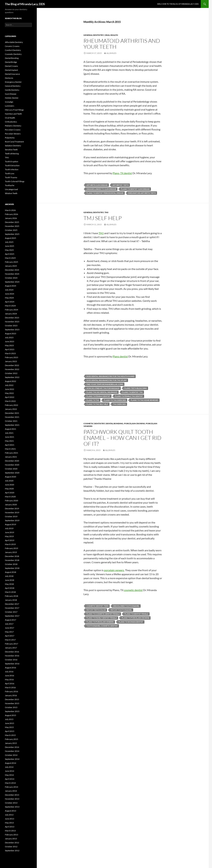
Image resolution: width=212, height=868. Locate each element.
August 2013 (11, 811)
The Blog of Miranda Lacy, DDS (25, 4)
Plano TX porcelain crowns (135, 618)
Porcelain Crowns (134, 423)
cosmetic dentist (133, 590)
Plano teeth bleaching (136, 388)
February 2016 (12, 691)
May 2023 (9, 345)
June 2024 (10, 294)
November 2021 (12, 417)
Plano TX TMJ (93, 400)
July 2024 (9, 290)
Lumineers (10, 106)
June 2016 (10, 676)
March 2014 (10, 783)
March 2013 (10, 831)
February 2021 (12, 453)
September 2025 (12, 234)
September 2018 (12, 568)
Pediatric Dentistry (13, 126)
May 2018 (9, 584)
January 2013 (11, 839)
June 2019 (10, 532)
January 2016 (11, 695)
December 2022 (12, 365)
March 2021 (10, 449)
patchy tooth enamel (121, 610)
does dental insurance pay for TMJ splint (107, 380)
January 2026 (11, 218)
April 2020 (10, 493)
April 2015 (10, 731)
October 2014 (11, 755)
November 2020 (12, 465)
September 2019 (12, 520)
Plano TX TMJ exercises (115, 400)
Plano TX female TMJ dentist (129, 396)
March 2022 (10, 401)
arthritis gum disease (97, 185)
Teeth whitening (12, 154)
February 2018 (12, 596)
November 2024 (12, 274)
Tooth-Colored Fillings (15, 181)
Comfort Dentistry (13, 50)
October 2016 (11, 660)
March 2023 (10, 353)
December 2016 (12, 652)
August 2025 (11, 238)
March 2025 (10, 258)
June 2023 (10, 341)
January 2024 (11, 314)
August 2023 (11, 333)
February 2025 (12, 262)
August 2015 (11, 715)
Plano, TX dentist (122, 173)
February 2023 (12, 357)
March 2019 (10, 544)
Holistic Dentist (12, 98)
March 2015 (10, 735)
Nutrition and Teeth (13, 114)
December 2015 (12, 699)
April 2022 (10, 397)
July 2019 (9, 528)
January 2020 (11, 505)
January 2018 (11, 600)
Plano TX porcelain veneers (100, 622)
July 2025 (9, 242)
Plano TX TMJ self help (97, 404)
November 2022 (12, 369)
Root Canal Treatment (14, 142)
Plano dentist (120, 356)
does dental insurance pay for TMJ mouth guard (110, 376)
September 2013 (12, 807)
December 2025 (12, 222)
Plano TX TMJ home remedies (145, 400)
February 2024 (12, 310)
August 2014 (11, 763)
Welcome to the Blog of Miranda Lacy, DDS (178, 4)
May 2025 (9, 250)
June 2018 (10, 580)
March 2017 (10, 640)
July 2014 (9, 767)
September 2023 (12, 330)
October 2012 (11, 847)
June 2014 (10, 771)
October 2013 (11, 803)
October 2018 (11, 564)
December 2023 (12, 318)
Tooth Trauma (11, 177)
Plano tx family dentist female (102, 618)
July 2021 (9, 433)
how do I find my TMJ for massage (103, 388)
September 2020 (12, 473)
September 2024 (12, 282)
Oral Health (111, 35)
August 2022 (11, 381)
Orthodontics (11, 122)
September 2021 (12, 425)
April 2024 (10, 302)
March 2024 (10, 306)
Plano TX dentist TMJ (132, 392)
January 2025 (11, 266)
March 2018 (10, 592)
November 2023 (12, 322)
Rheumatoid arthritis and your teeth (122, 44)
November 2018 (12, 560)
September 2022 (12, 377)
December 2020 (12, 461)
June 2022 (10, 389)
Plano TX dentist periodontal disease (105, 193)
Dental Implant (11, 70)
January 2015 (11, 743)
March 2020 (10, 497)
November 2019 (12, 512)
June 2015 (10, 723)
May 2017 (9, 632)
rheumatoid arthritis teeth (142, 193)
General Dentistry (94, 35)
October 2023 (11, 326)
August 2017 (11, 620)
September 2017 (12, 616)
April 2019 (10, 540)
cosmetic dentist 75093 (97, 606)
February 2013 (12, 835)
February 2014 (12, 787)
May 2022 (9, 393)
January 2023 (11, 361)
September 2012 (12, 851)
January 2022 (11, 409)
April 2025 (10, 254)
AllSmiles (111, 53)
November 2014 (12, 751)
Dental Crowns (11, 66)
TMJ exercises (119, 404)
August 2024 (11, 286)
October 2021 (11, 421)
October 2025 (11, 230)
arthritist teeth (120, 185)
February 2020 (12, 501)
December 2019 (12, 508)
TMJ (106, 212)
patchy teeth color (96, 610)
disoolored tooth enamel (126, 606)
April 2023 (10, 349)
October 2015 (11, 707)
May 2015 (9, 727)
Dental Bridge (11, 62)
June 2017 (10, 628)
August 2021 (11, 429)
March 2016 (10, 687)
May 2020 (9, 489)
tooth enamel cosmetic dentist (102, 626)
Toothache (10, 185)
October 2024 (11, 278)
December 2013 (12, 795)
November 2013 (12, 799)
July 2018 (9, 576)
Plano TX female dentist (98, 396)
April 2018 (10, 588)
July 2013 (9, 815)
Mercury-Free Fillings (14, 110)
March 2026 (10, 210)
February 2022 (12, 405)
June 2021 (10, 437)
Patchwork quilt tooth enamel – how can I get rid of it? (122, 438)
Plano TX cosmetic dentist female (103, 614)
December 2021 (12, 413)
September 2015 (12, 711)
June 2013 (10, 819)
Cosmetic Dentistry (94, 423)
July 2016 (9, 672)
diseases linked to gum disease (101, 189)
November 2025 (12, 226)
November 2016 (12, 656)
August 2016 (11, 668)
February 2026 (12, 214)
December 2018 (12, 556)
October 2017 (11, 612)
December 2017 (12, 604)
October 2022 (11, 373)
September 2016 (12, 664)
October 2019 (11, 516)
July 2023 (9, 337)
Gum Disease (11, 94)
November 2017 (12, 608)
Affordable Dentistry (14, 42)
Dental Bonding (114, 423)
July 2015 (9, 719)
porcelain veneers (114, 570)
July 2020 (9, 481)
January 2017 (11, 648)
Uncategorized (11, 189)
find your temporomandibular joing (105, 384)
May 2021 (9, 441)
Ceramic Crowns (12, 46)
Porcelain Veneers (13, 134)
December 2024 (12, 270)
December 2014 (12, 747)
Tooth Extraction (12, 165)
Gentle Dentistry (12, 90)
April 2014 (10, 779)
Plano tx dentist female (136, 614)
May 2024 (9, 298)
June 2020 (10, 485)
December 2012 (12, 843)
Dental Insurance (12, 74)
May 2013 (9, 823)
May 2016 (9, 680)
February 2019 (12, 548)
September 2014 (12, 759)
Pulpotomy (10, 138)
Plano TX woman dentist (131, 622)
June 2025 (10, 246)
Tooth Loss (10, 173)
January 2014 (11, 791)
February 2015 (12, 739)
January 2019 (11, 552)
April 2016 (10, 683)
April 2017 (10, 636)
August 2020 (11, 477)
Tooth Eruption (12, 161)
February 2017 (12, 644)
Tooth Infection (12, 169)
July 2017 (9, 624)
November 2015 (12, 703)
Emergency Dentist (13, 82)
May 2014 (9, 775)
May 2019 (9, 536)
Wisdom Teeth (11, 193)
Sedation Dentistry (13, 146)
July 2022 (9, 385)
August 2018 (11, 572)
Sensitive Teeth (11, 150)
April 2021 (10, 445)
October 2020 (11, 469)
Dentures (9, 78)
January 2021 (11, 457)
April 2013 (10, 827)
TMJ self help (103, 218)
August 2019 (11, 524)
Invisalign (9, 102)
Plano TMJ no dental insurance (102, 392)
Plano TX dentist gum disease (135, 189)
